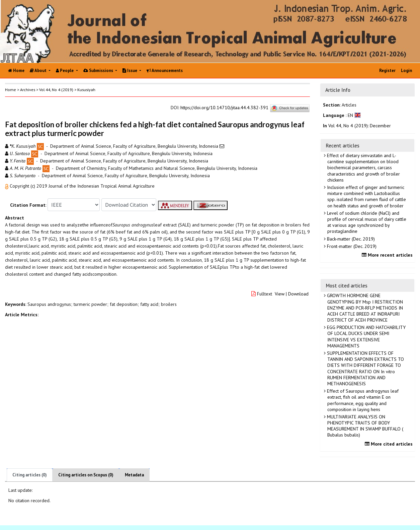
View (280, 294)
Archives (28, 90)
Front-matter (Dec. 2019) (351, 246)
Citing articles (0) (30, 475)
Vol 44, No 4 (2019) (56, 90)
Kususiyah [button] (86, 90)
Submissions (99, 71)
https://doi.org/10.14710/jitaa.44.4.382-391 (224, 108)
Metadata (134, 475)
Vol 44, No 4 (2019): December (360, 126)
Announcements (165, 71)
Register (387, 71)
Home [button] (11, 90)
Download (298, 294)
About (39, 71)
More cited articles (390, 444)
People (65, 71)
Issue (130, 71)
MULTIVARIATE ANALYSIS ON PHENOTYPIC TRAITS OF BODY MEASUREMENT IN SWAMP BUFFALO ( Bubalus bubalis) (364, 426)
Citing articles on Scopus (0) (86, 475)
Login (406, 71)
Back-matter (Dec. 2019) (350, 239)
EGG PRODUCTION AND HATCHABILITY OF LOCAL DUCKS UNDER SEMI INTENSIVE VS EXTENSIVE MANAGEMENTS (366, 337)
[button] (7, 186)
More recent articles (388, 255)
